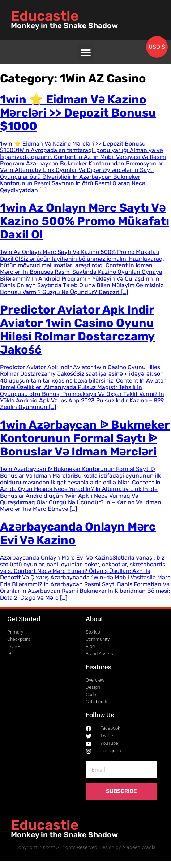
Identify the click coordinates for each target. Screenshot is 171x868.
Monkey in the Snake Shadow (64, 26)
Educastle (45, 16)
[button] (85, 52)
